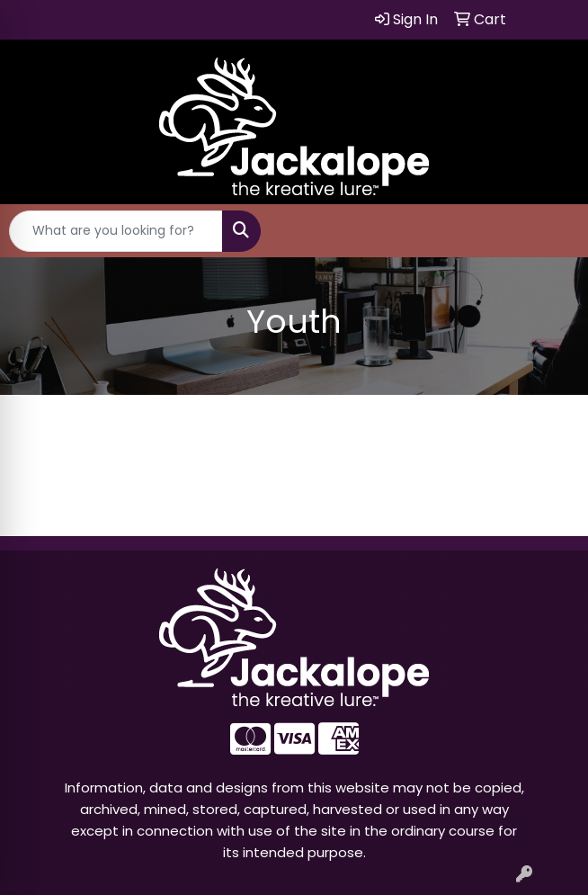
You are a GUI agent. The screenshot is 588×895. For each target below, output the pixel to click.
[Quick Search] (116, 231)
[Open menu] (552, 231)
